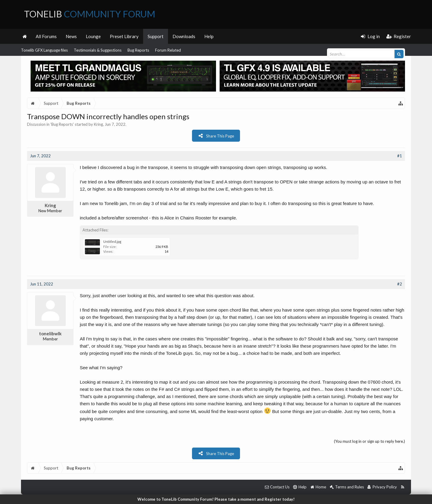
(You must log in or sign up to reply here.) (369, 441)
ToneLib (90, 14)
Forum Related (168, 50)
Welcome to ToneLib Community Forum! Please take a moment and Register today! (216, 499)
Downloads (184, 36)
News (71, 36)
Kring (98, 124)
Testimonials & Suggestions (98, 50)
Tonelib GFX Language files (44, 50)
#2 (400, 284)
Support (156, 36)
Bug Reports (138, 50)
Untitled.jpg (112, 241)
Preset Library (124, 36)
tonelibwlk (50, 333)
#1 (400, 156)
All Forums (46, 36)
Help (209, 36)
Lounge (93, 36)
